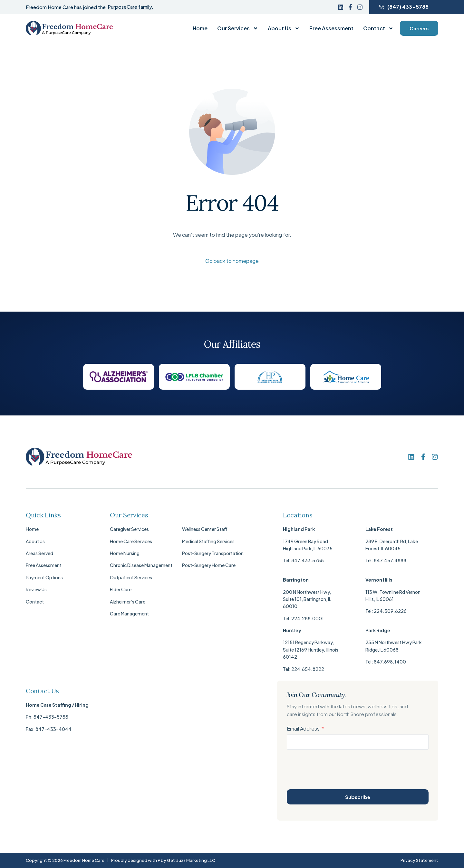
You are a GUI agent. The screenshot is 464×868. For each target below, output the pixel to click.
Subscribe (358, 797)
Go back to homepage (232, 261)
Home (200, 28)
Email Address (303, 729)
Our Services (238, 28)
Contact (378, 28)
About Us (284, 28)
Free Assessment (331, 28)
